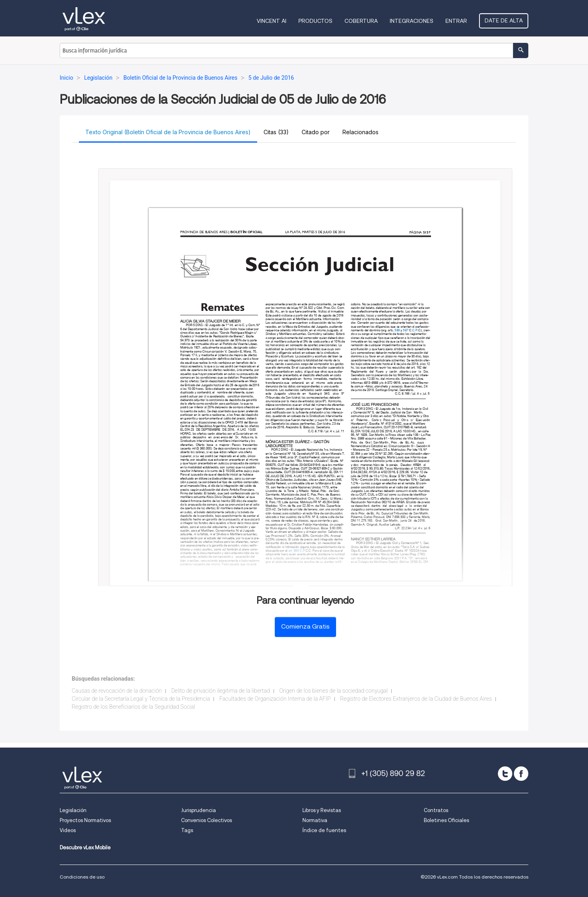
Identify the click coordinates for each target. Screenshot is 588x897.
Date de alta (504, 20)
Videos (68, 830)
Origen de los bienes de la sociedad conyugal (333, 691)
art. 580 (294, 551)
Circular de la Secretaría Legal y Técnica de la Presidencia (141, 699)
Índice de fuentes (324, 830)
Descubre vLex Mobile (85, 848)
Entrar (456, 21)
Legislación (73, 810)
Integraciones (412, 21)
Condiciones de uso (82, 877)
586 (397, 330)
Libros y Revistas (322, 810)
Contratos (436, 810)
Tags (187, 830)
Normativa (315, 820)
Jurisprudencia (198, 810)
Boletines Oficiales (446, 820)
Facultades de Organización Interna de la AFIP (275, 699)
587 (406, 330)
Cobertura (361, 21)
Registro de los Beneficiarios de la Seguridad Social (133, 707)
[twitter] (505, 774)
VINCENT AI (272, 21)
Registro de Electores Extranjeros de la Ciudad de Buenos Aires (416, 699)
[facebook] (521, 774)
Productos (315, 21)
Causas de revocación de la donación (117, 691)
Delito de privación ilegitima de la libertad (220, 691)
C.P (302, 551)
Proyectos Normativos (85, 820)
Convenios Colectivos (206, 820)
